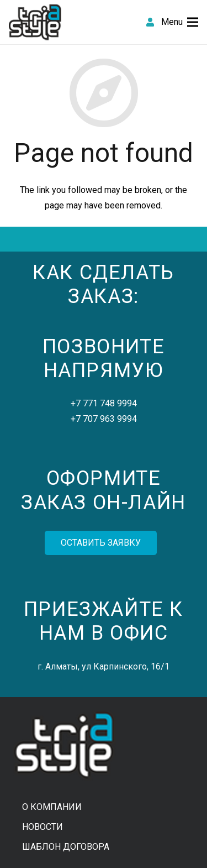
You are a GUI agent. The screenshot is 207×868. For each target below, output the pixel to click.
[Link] (35, 22)
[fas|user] (150, 22)
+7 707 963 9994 (104, 419)
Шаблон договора (66, 847)
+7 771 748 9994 (104, 403)
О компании (52, 807)
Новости (43, 827)
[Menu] (180, 22)
